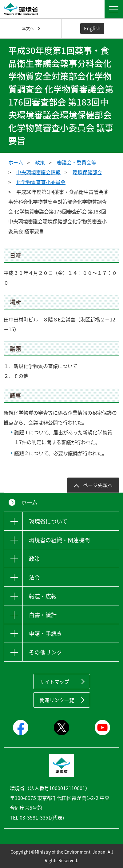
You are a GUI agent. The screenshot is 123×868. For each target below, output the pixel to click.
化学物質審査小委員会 (41, 182)
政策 (40, 162)
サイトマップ (54, 682)
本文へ (28, 28)
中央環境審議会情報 (38, 172)
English (92, 28)
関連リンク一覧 (57, 700)
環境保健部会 (87, 172)
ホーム (16, 162)
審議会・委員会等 (77, 162)
